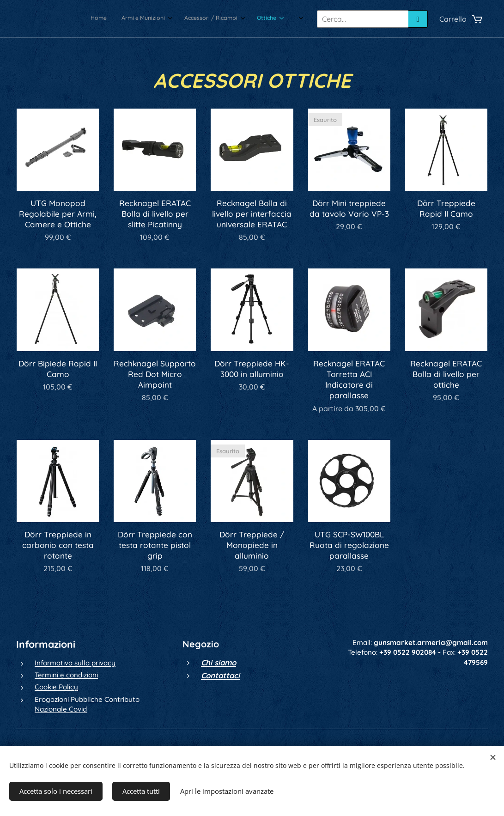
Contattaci (220, 675)
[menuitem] (196, 19)
